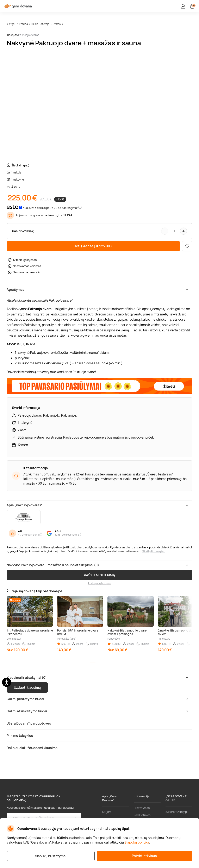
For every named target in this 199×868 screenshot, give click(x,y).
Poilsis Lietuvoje (40, 24)
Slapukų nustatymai (51, 856)
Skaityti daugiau (154, 551)
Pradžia (24, 24)
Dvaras (57, 24)
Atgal (12, 24)
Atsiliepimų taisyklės (99, 583)
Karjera (107, 812)
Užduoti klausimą (27, 687)
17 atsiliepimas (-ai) (30, 535)
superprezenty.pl (176, 812)
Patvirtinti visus (144, 856)
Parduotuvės (142, 815)
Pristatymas (142, 808)
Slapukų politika (137, 842)
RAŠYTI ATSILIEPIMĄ (99, 575)
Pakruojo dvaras (29, 35)
